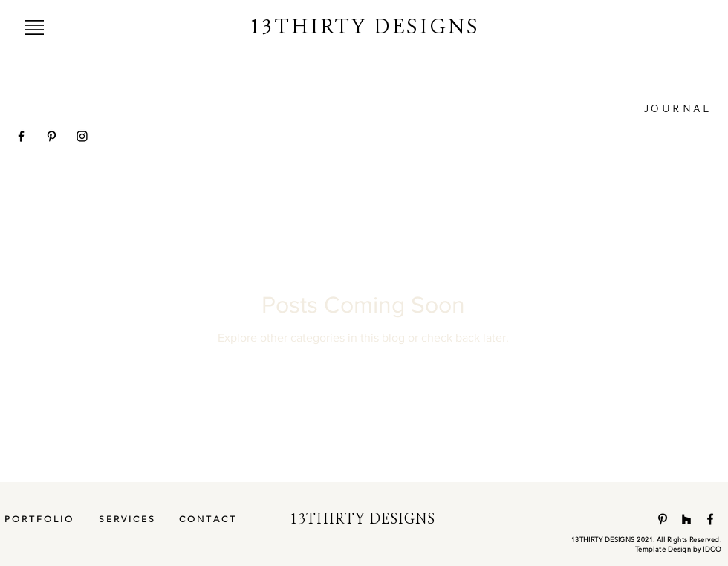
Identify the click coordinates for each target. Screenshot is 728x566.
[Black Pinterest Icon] (52, 136)
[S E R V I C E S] (126, 520)
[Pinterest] (663, 519)
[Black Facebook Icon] (21, 136)
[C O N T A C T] (207, 520)
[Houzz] (686, 519)
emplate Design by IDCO (680, 549)
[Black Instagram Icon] (82, 136)
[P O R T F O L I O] (38, 520)
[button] (35, 27)
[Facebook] (710, 519)
